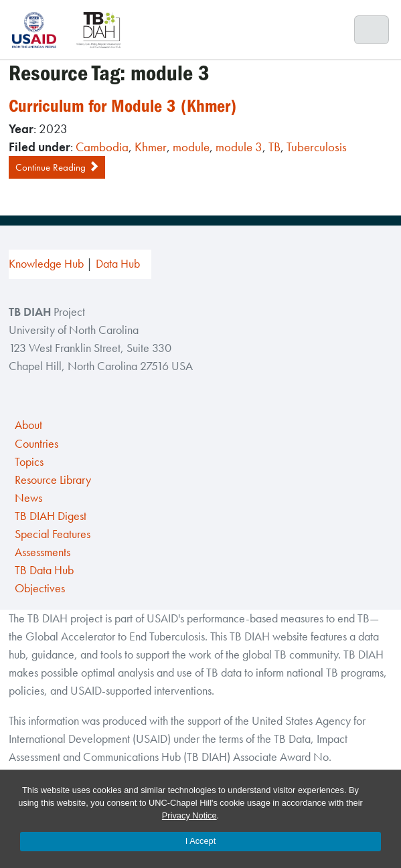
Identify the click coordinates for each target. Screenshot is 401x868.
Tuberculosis (317, 147)
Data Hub (118, 264)
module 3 (239, 147)
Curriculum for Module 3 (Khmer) (123, 106)
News (28, 498)
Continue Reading (57, 167)
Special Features (53, 534)
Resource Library (53, 480)
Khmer (151, 147)
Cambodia (102, 147)
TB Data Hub (44, 570)
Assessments (43, 552)
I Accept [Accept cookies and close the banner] (201, 841)
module (191, 147)
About (28, 425)
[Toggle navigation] (372, 30)
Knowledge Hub (46, 264)
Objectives (40, 588)
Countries (36, 444)
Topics (29, 462)
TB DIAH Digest (51, 516)
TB (274, 147)
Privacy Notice (189, 815)
